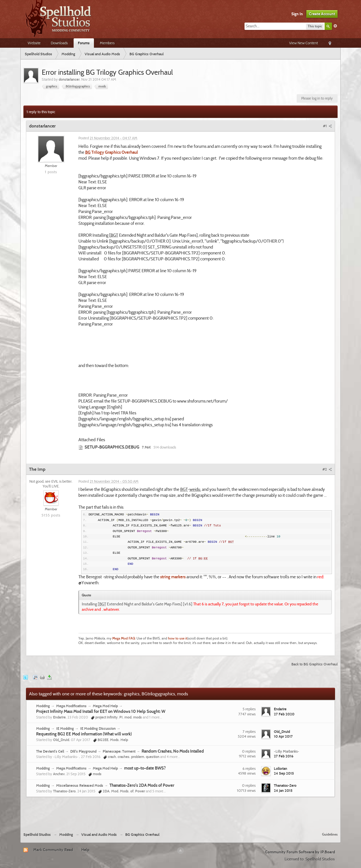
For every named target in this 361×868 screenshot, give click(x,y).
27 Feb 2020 (284, 714)
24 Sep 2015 (284, 773)
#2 (327, 469)
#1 (327, 126)
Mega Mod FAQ (124, 638)
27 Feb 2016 (284, 756)
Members (107, 43)
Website (34, 43)
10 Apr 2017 (283, 736)
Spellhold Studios (37, 835)
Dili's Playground (83, 751)
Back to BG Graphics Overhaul (314, 664)
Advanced (335, 26)
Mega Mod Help (105, 706)
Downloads (59, 43)
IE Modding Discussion (98, 728)
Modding (43, 706)
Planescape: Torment (119, 751)
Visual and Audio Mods (99, 835)
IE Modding (65, 728)
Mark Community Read (53, 850)
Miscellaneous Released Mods (80, 785)
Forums (84, 43)
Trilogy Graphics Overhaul (112, 152)
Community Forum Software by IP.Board (300, 852)
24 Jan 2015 (283, 790)
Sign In (297, 14)
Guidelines (330, 834)
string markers (173, 577)
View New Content (303, 43)
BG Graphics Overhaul (142, 835)
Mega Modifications (71, 706)
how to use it (178, 638)
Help (85, 850)
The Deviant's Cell (50, 751)
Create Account (322, 14)
